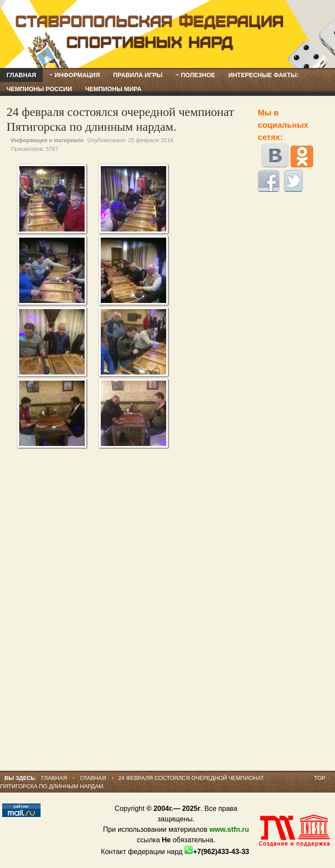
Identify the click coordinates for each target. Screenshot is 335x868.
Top (320, 778)
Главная (54, 778)
